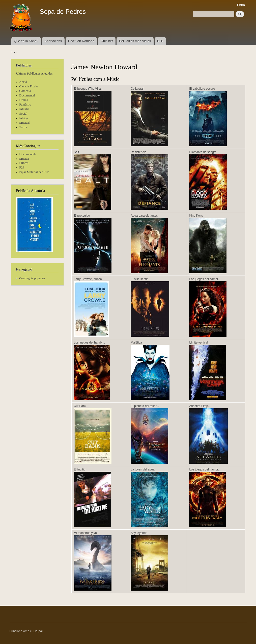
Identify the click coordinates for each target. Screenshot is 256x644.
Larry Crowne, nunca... (89, 279)
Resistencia (138, 152)
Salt (77, 152)
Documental (27, 95)
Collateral (137, 89)
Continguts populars (32, 278)
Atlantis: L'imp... (200, 406)
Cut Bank (80, 406)
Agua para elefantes (144, 216)
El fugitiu (80, 469)
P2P (160, 41)
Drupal (38, 631)
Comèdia (25, 91)
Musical (24, 123)
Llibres (24, 163)
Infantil (24, 109)
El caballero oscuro (202, 89)
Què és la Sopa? (26, 41)
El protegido (82, 216)
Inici (14, 52)
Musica (24, 159)
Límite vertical (198, 343)
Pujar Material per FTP (34, 172)
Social (23, 114)
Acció (23, 82)
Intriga (23, 118)
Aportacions (53, 41)
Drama (24, 100)
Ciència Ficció (29, 86)
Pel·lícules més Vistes (135, 41)
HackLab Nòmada (81, 41)
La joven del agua (143, 469)
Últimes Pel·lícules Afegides (34, 74)
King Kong (196, 216)
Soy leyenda (139, 533)
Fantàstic (25, 105)
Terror (23, 127)
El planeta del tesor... (145, 406)
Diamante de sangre (203, 152)
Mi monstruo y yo (85, 533)
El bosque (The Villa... (89, 89)
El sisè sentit (139, 279)
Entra (241, 5)
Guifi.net (107, 41)
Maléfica (136, 343)
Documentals (28, 154)
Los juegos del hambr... (205, 279)
